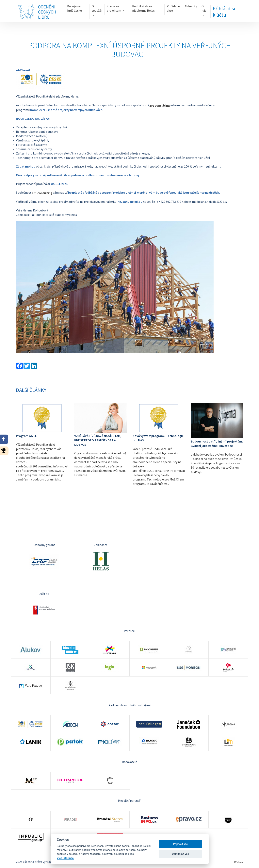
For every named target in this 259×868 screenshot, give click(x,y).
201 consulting (160, 105)
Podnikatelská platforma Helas (149, 8)
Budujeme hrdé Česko (67, 8)
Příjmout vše (180, 844)
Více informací (66, 858)
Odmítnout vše (180, 854)
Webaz (239, 862)
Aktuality (198, 5)
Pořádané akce (178, 8)
